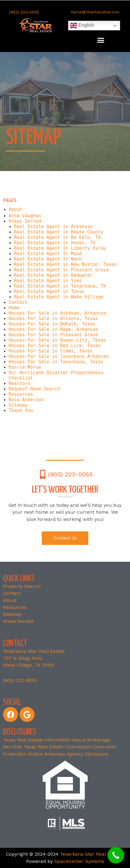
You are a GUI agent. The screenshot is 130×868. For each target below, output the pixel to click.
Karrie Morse (25, 367)
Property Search (22, 586)
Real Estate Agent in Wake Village (59, 297)
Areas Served (25, 221)
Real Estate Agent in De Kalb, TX (57, 237)
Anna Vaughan (25, 216)
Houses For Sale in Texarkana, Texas (56, 362)
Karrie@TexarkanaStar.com (95, 12)
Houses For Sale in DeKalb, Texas (52, 324)
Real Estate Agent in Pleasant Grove (62, 270)
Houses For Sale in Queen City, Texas (57, 340)
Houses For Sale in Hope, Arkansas (53, 329)
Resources (21, 394)
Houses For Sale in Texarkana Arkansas (59, 356)
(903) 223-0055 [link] (20, 680)
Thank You (21, 411)
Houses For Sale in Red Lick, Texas (55, 346)
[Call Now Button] (116, 855)
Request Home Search (35, 389)
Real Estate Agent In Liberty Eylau (60, 248)
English (82, 26)
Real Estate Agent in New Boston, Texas (66, 264)
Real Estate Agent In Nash (48, 259)
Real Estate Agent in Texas (49, 292)
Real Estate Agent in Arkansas (53, 227)
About (15, 209)
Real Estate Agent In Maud (48, 254)
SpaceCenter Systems (79, 861)
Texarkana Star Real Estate (91, 854)
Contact (18, 302)
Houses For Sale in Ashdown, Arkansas (57, 313)
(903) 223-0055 (24, 12)
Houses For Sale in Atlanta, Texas (53, 319)
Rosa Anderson (26, 400)
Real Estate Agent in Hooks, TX (55, 243)
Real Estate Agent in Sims (48, 281)
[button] (101, 40)
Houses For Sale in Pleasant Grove (53, 335)
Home (14, 308)
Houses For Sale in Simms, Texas (51, 351)
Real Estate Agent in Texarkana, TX (60, 286)
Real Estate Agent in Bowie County (59, 232)
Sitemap (18, 405)
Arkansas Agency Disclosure (76, 754)
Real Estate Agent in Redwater (53, 275)
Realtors (20, 384)
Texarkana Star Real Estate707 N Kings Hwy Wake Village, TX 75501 (34, 658)
